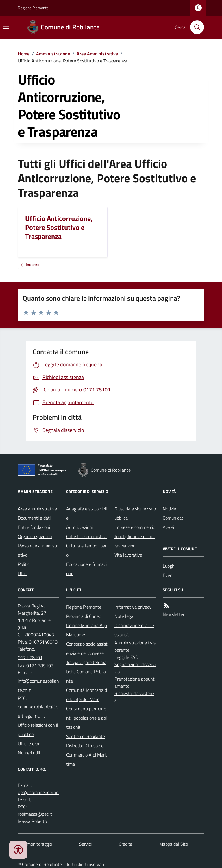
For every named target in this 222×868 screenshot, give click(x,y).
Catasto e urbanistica (86, 536)
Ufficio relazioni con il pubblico (38, 730)
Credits (125, 844)
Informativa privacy (133, 607)
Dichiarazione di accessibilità (134, 630)
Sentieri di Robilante (86, 736)
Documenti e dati (34, 518)
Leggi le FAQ (126, 657)
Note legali (125, 616)
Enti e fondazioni (34, 527)
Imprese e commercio (135, 527)
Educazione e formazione (86, 569)
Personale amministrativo (38, 550)
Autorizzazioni (79, 527)
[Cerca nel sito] (195, 27)
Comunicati (173, 518)
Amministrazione (53, 54)
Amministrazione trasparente (135, 646)
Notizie (169, 509)
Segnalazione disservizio (135, 668)
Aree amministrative (37, 509)
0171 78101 (30, 657)
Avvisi (168, 527)
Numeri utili (29, 753)
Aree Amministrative (97, 54)
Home (24, 54)
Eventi (169, 575)
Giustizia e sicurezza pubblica (135, 513)
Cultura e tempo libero (86, 550)
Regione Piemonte (33, 8)
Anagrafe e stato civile (87, 513)
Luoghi (169, 566)
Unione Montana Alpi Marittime (87, 630)
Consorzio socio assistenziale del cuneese (87, 648)
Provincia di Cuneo (84, 616)
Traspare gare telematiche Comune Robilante (86, 672)
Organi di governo (35, 536)
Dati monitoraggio (35, 844)
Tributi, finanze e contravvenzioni (135, 541)
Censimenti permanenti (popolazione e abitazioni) (86, 718)
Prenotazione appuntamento (135, 682)
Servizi (85, 844)
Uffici (23, 573)
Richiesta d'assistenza (134, 697)
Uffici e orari (29, 744)
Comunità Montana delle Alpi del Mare (87, 695)
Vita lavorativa (128, 555)
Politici (24, 564)
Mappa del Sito (174, 844)
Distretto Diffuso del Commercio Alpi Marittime (87, 755)
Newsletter (174, 614)
